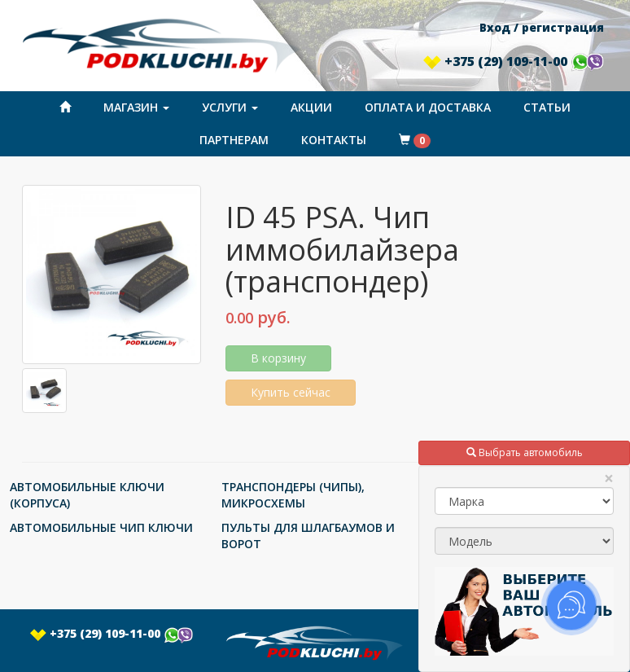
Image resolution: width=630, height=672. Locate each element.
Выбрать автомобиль (525, 452)
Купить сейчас (291, 392)
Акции (311, 107)
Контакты (334, 140)
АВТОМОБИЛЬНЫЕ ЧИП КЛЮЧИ (101, 527)
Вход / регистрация (542, 27)
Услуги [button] (230, 107)
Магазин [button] (136, 107)
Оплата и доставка (428, 107)
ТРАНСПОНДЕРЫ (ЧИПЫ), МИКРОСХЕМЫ (293, 495)
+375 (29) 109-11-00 (514, 61)
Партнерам (234, 140)
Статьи (547, 107)
